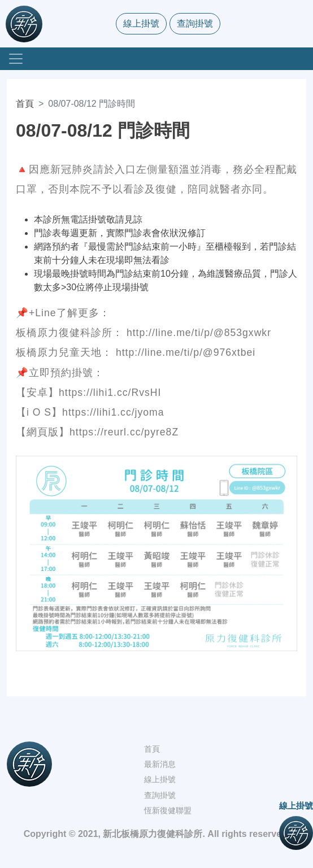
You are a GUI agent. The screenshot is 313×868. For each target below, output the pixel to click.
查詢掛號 (195, 23)
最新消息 (160, 764)
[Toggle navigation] (16, 59)
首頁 (25, 104)
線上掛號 (141, 23)
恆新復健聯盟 (168, 810)
